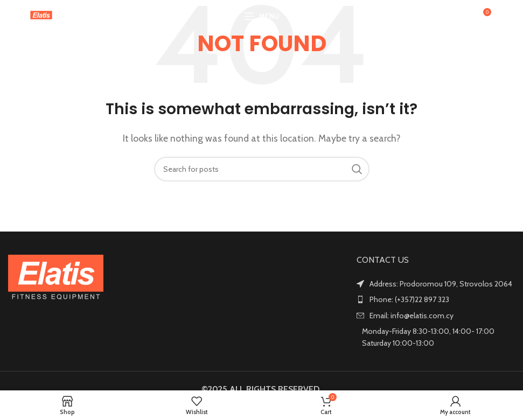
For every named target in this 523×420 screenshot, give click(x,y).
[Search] (459, 16)
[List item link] (436, 299)
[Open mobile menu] (262, 16)
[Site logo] (41, 15)
